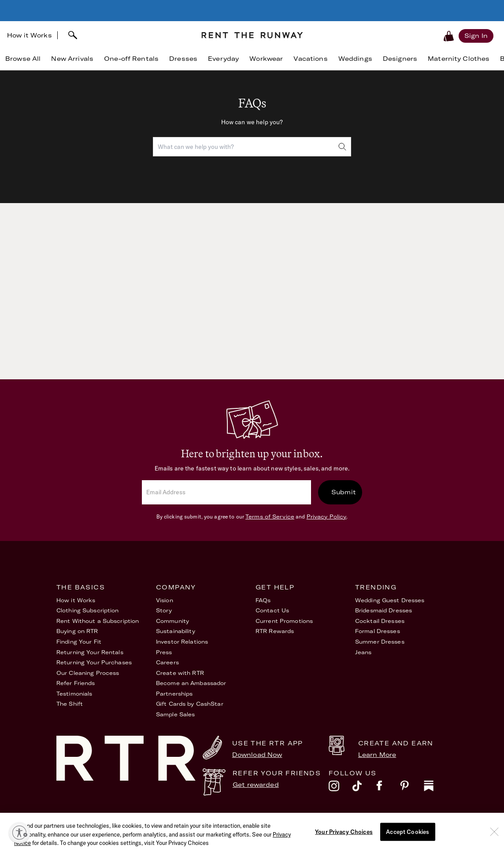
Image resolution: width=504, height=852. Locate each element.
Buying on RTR (77, 631)
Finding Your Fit (79, 642)
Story (164, 610)
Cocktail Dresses (380, 621)
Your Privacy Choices (417, 820)
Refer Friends (76, 683)
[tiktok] (364, 788)
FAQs (263, 600)
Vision (165, 600)
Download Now (257, 755)
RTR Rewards (275, 631)
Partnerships (174, 694)
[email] (226, 492)
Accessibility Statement (332, 820)
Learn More (377, 755)
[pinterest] (412, 788)
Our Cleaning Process (88, 673)
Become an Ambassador (191, 683)
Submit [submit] (344, 492)
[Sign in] (476, 36)
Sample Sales (175, 714)
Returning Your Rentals (90, 652)
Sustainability (176, 631)
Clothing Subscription (88, 610)
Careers (167, 662)
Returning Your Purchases (94, 662)
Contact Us (272, 610)
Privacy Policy (327, 517)
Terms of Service (270, 517)
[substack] (436, 788)
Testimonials (74, 694)
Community (172, 621)
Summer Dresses (380, 642)
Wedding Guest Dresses (390, 600)
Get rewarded (256, 785)
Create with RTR (180, 673)
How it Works (30, 35)
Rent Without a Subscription (98, 621)
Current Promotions (284, 621)
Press (164, 652)
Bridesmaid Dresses (384, 610)
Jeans (363, 652)
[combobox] (252, 147)
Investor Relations (182, 642)
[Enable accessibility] (19, 833)
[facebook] (388, 788)
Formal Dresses (378, 631)
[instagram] (341, 788)
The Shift (70, 704)
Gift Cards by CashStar (190, 704)
